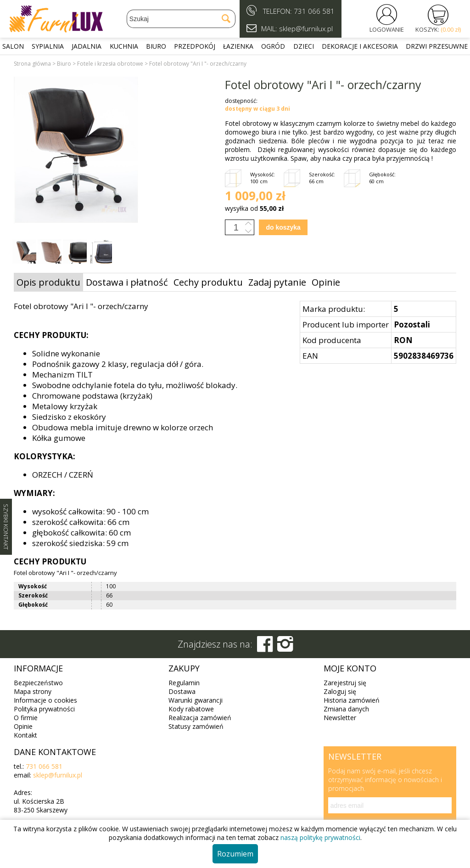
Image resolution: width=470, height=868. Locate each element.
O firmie (26, 718)
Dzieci (304, 46)
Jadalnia (87, 46)
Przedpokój (195, 46)
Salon (13, 46)
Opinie (326, 282)
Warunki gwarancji (196, 700)
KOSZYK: (438, 29)
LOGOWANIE (387, 29)
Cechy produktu (208, 282)
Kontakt (25, 735)
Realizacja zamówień (200, 718)
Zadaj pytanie (277, 282)
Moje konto (350, 668)
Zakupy (184, 668)
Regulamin (184, 683)
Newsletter (340, 718)
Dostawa (182, 691)
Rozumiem (235, 854)
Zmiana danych (346, 709)
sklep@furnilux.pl (58, 775)
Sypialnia (48, 46)
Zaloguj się (340, 691)
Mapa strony (33, 691)
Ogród (273, 46)
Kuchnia (124, 46)
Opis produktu (48, 282)
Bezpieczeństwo (38, 683)
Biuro (156, 46)
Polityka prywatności (44, 709)
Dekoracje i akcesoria (360, 46)
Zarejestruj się (345, 683)
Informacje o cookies (45, 700)
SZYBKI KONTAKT (6, 527)
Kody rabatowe (191, 709)
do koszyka (283, 227)
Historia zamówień (352, 700)
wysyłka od (254, 208)
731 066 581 (314, 11)
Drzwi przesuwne (437, 46)
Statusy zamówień (196, 726)
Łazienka (238, 46)
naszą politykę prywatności (320, 837)
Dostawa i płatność (127, 282)
